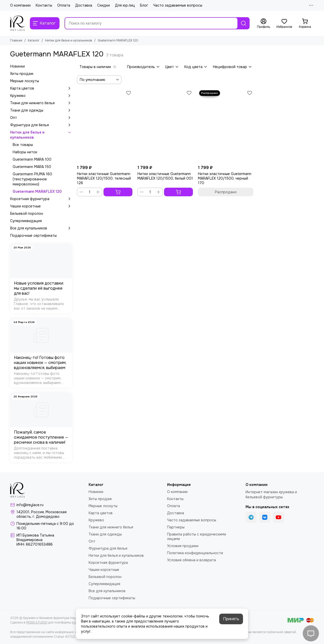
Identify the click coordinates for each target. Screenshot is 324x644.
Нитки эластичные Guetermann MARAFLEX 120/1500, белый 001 (165, 176)
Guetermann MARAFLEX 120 (37, 191)
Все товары (23, 145)
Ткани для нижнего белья (41, 103)
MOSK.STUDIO (37, 622)
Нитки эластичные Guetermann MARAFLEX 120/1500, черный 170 (225, 178)
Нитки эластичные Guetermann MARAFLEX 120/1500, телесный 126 (104, 178)
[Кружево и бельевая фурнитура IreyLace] (17, 23)
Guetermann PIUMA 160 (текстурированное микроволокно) (32, 179)
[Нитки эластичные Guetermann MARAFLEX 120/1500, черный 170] (226, 126)
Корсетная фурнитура (41, 199)
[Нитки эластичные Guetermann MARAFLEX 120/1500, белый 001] (165, 126)
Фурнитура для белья (41, 125)
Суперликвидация (26, 221)
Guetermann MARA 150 (32, 167)
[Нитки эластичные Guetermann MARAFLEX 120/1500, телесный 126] (105, 126)
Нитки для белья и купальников (69, 40)
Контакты (44, 5)
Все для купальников (41, 228)
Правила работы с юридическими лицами (197, 536)
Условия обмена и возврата (191, 560)
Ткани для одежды (41, 110)
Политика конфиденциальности (195, 553)
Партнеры (176, 527)
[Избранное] (284, 24)
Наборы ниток (25, 152)
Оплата (64, 5)
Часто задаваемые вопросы (178, 5)
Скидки (104, 5)
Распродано (226, 192)
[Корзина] (305, 24)
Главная (16, 40)
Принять (231, 619)
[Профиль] (264, 24)
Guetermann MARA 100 (32, 159)
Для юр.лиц (125, 5)
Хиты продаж (22, 74)
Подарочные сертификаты (33, 235)
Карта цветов (41, 88)
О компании (20, 5)
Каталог (34, 40)
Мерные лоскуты (25, 81)
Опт (41, 118)
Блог (144, 5)
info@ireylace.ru (30, 505)
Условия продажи (183, 546)
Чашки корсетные (41, 206)
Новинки (17, 66)
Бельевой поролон (27, 213)
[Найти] (244, 23)
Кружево (41, 96)
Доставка (84, 5)
